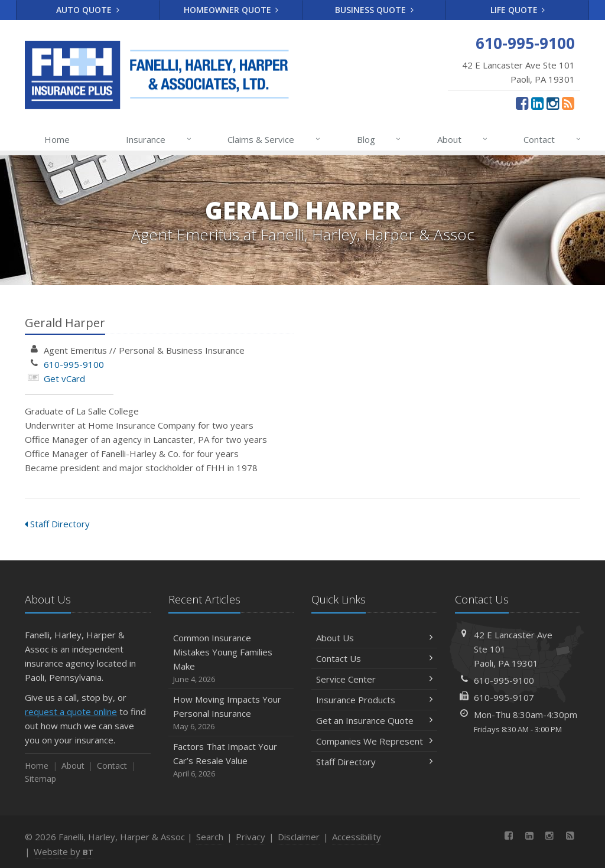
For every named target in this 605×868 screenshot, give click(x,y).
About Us (374, 638)
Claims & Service (274, 139)
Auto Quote (88, 10)
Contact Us (374, 658)
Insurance (159, 139)
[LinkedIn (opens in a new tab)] (537, 103)
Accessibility (357, 837)
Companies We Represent (374, 741)
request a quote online (71, 712)
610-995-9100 (74, 364)
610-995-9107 (504, 697)
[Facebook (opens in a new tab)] (522, 103)
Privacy (251, 837)
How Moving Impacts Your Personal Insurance (231, 713)
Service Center (374, 679)
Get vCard (64, 378)
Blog (380, 139)
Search (210, 837)
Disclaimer (299, 837)
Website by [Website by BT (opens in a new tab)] (64, 851)
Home (57, 139)
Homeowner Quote (231, 10)
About (463, 139)
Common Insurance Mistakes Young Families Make (231, 659)
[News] (568, 103)
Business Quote (374, 10)
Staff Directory (57, 524)
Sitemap (40, 779)
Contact (553, 139)
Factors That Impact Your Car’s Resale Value (231, 760)
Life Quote (518, 10)
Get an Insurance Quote (374, 720)
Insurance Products (374, 700)
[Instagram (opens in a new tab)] (553, 103)
